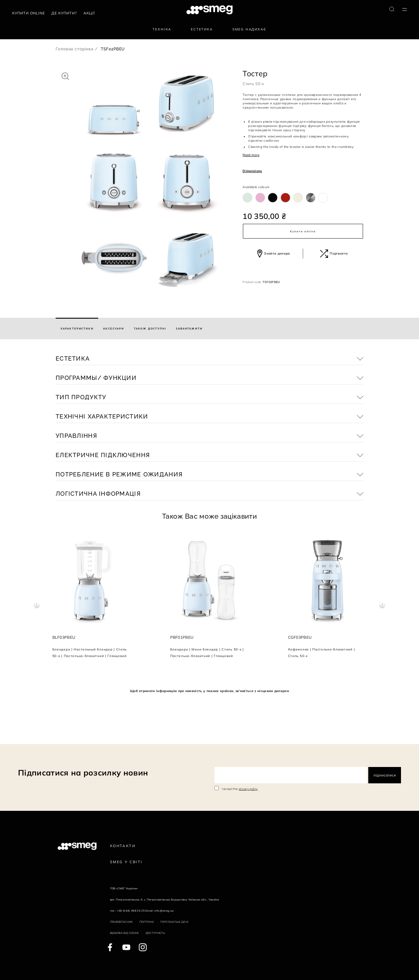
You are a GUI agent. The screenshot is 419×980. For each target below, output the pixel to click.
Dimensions (252, 171)
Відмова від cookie (125, 933)
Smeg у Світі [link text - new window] (126, 862)
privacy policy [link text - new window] (248, 789)
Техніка (162, 29)
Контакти (123, 846)
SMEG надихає (249, 29)
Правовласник (121, 922)
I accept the (240, 789)
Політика (147, 922)
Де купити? (64, 13)
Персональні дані (174, 922)
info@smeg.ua (164, 911)
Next (382, 605)
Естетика (202, 29)
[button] (65, 76)
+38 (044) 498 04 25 (131, 911)
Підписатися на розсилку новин (83, 773)
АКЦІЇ (89, 13)
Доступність (155, 933)
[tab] (77, 329)
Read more (251, 155)
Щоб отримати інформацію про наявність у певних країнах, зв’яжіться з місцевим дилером (209, 691)
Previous (37, 605)
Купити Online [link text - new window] (28, 13)
